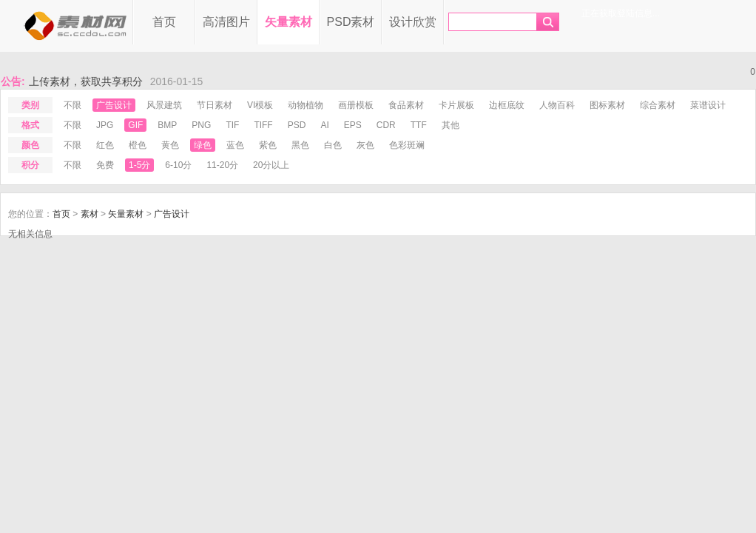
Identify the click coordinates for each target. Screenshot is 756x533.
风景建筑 (164, 105)
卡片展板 (456, 105)
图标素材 (607, 105)
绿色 (203, 145)
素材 (90, 214)
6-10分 (178, 165)
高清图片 (226, 22)
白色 (333, 145)
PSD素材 (351, 22)
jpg (105, 125)
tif (232, 125)
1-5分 (139, 165)
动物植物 (306, 105)
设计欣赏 (413, 22)
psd (297, 125)
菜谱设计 (708, 105)
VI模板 (260, 105)
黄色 (170, 145)
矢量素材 (288, 22)
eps (353, 125)
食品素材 (406, 105)
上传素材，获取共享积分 (86, 81)
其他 (450, 125)
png (201, 125)
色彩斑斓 (407, 145)
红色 (105, 145)
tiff (263, 125)
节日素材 (215, 105)
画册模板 (356, 105)
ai (324, 125)
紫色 (268, 145)
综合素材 (658, 105)
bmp (167, 125)
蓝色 (235, 145)
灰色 (365, 145)
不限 (72, 105)
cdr (386, 125)
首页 (164, 22)
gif (135, 125)
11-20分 (222, 165)
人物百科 (557, 105)
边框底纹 (507, 105)
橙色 (138, 145)
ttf (419, 125)
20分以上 (271, 165)
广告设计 (114, 105)
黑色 (300, 145)
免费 (105, 165)
